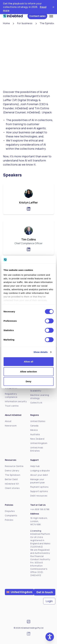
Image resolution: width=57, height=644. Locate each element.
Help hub (35, 466)
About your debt (39, 475)
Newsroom (11, 426)
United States (38, 421)
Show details (41, 352)
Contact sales (37, 16)
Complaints (11, 515)
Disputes (10, 511)
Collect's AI (36, 403)
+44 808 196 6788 (40, 509)
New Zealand (37, 439)
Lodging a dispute (40, 471)
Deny (28, 381)
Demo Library (12, 471)
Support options (39, 491)
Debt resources (39, 496)
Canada (34, 426)
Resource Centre (14, 466)
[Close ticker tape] (53, 7)
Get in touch (45, 592)
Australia (35, 434)
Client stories (12, 488)
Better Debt (11, 479)
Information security (16, 401)
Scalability (36, 391)
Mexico (34, 430)
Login (49, 601)
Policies (9, 520)
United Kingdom (39, 443)
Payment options (39, 487)
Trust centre (12, 406)
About (8, 421)
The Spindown (13, 475)
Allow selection (28, 372)
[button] (50, 637)
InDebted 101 (12, 484)
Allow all (29, 362)
